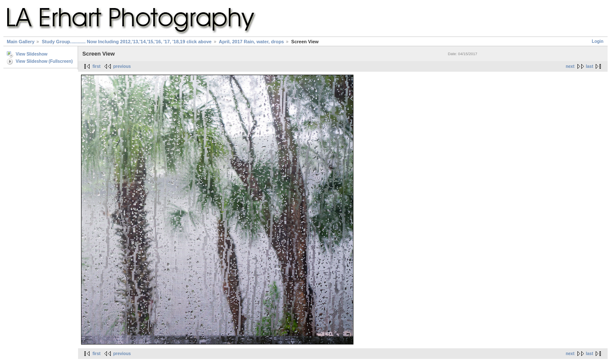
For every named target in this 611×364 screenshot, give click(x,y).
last (590, 66)
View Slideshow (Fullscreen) (44, 61)
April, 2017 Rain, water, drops (251, 42)
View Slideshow (32, 54)
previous (122, 66)
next (570, 66)
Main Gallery (21, 42)
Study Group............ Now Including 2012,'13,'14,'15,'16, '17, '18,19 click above (126, 42)
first (97, 66)
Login (598, 41)
